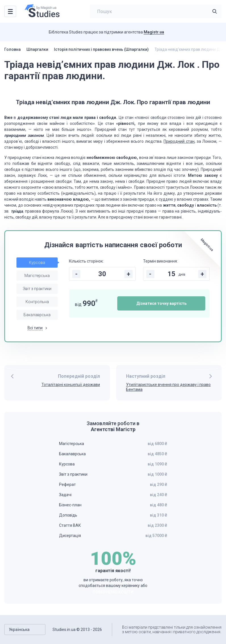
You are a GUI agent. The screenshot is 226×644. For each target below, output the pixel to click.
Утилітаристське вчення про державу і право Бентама (168, 387)
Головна (12, 49)
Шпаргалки (37, 49)
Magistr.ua (154, 32)
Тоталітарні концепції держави (71, 385)
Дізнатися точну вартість (161, 303)
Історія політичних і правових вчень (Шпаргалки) (101, 49)
